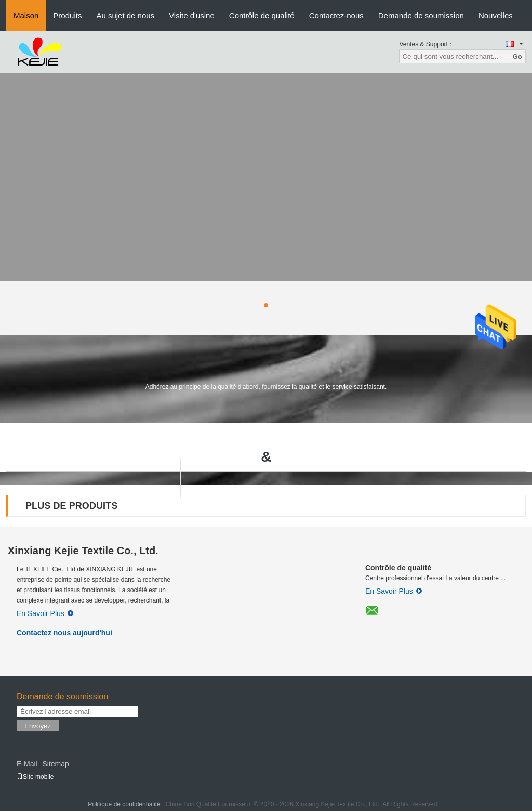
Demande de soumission (421, 15)
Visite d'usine (192, 15)
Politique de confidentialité (124, 804)
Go (517, 56)
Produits (67, 15)
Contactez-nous (336, 15)
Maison (26, 15)
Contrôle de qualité (262, 15)
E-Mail (27, 764)
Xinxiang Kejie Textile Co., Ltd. (83, 551)
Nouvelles (496, 15)
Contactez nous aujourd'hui (64, 633)
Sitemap (55, 764)
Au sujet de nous (125, 15)
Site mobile (35, 777)
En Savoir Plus (45, 613)
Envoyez (38, 726)
